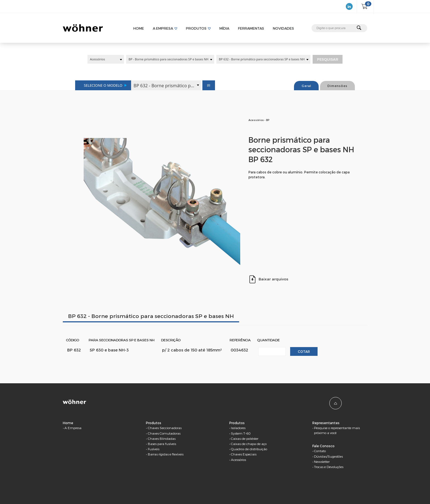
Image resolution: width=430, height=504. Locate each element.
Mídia (224, 28)
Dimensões (337, 86)
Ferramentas (251, 28)
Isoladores (238, 428)
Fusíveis (154, 449)
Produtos (196, 28)
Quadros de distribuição (249, 449)
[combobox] (106, 59)
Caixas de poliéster (245, 438)
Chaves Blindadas (162, 438)
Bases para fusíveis (162, 444)
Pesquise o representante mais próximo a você (337, 430)
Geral (306, 86)
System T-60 (241, 433)
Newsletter (322, 461)
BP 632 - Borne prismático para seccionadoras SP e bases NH (151, 316)
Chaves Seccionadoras (165, 428)
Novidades (283, 28)
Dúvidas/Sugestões (328, 456)
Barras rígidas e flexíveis (166, 454)
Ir (209, 85)
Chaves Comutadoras (164, 433)
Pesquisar (328, 59)
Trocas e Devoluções (329, 467)
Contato (320, 451)
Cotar (304, 351)
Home (139, 28)
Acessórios (238, 460)
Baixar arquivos (268, 279)
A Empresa (163, 28)
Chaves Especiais (244, 454)
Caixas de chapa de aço (249, 444)
